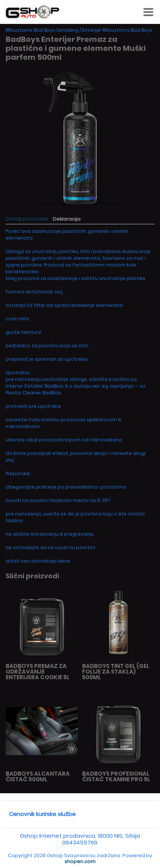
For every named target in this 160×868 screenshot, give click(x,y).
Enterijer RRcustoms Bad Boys (117, 30)
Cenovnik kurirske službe (42, 814)
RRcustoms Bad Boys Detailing (42, 30)
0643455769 (80, 842)
